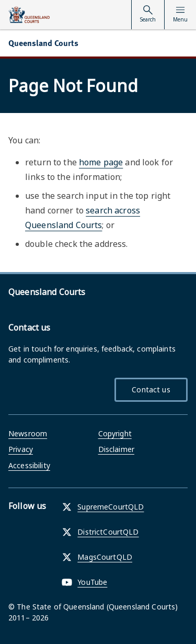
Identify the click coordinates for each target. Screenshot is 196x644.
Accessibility (29, 465)
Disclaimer (116, 449)
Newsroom (28, 433)
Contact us (151, 389)
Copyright (115, 433)
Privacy (21, 449)
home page (101, 162)
